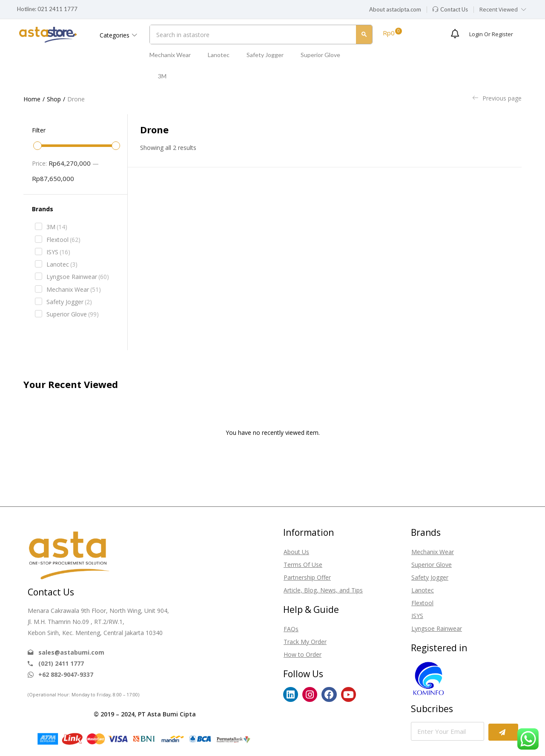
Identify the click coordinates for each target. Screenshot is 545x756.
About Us (296, 552)
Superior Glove (320, 55)
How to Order (303, 654)
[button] (395, 10)
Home (32, 99)
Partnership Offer (307, 577)
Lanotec (219, 55)
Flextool (63, 240)
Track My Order (305, 642)
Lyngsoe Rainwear (78, 277)
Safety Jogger (265, 55)
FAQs (291, 629)
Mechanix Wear (170, 55)
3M (162, 76)
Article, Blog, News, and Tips (323, 590)
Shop (54, 99)
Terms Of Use (303, 565)
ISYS (58, 252)
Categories (118, 35)
